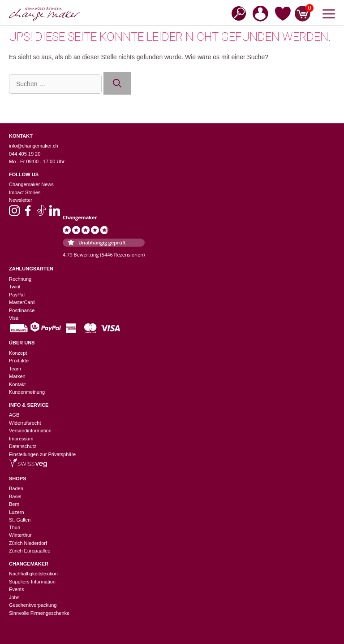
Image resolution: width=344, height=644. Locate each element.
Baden (16, 488)
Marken (17, 376)
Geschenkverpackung (33, 605)
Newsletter (21, 200)
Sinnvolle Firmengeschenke (39, 613)
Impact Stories (25, 192)
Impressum (21, 439)
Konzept (18, 353)
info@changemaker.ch (34, 146)
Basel (15, 496)
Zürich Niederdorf (28, 543)
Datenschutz (23, 446)
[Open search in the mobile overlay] (236, 13)
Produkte (19, 361)
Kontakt (17, 384)
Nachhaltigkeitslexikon (33, 574)
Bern (14, 504)
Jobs (14, 597)
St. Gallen (20, 520)
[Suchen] (117, 83)
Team (15, 369)
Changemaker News (31, 184)
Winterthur (20, 535)
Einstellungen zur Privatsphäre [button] (42, 454)
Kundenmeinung (27, 392)
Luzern (17, 512)
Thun (15, 527)
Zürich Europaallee (30, 551)
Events (17, 589)
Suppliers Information (32, 582)
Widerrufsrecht (25, 423)
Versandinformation (30, 431)
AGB (14, 415)
